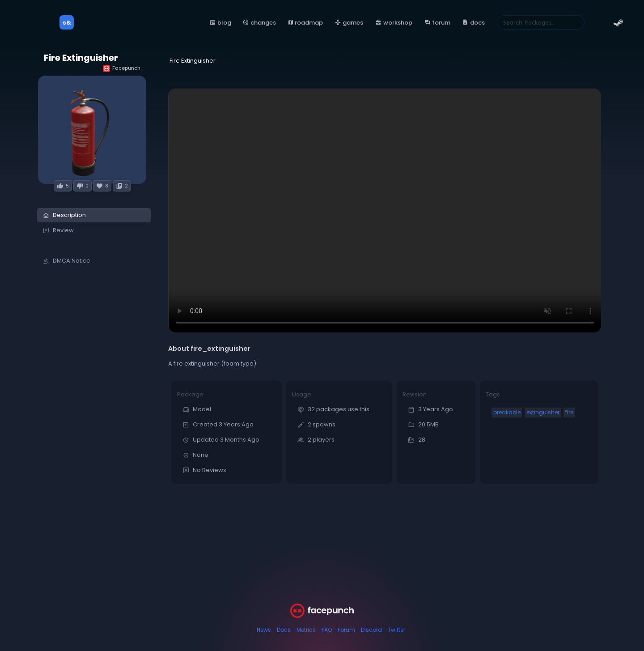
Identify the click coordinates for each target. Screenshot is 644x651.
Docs (284, 630)
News (264, 630)
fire (569, 412)
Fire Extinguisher (81, 58)
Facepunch (122, 68)
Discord (371, 630)
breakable (507, 412)
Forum (346, 630)
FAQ (327, 630)
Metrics (306, 630)
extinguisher (543, 412)
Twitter (396, 630)
